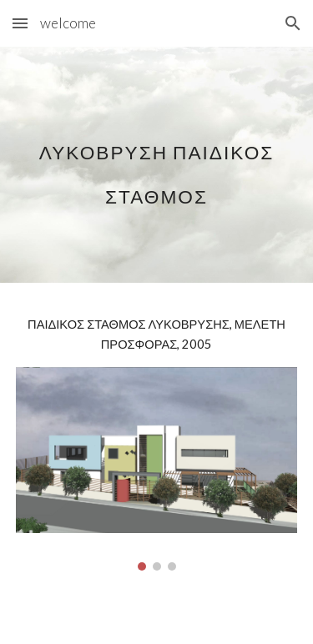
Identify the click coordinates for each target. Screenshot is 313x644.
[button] (20, 23)
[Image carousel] (157, 469)
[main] (157, 165)
